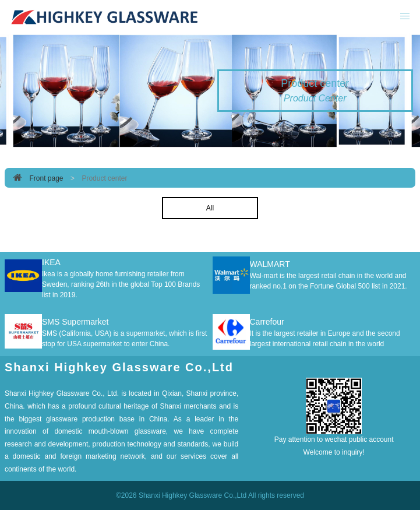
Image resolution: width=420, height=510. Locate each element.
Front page (46, 178)
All (210, 208)
